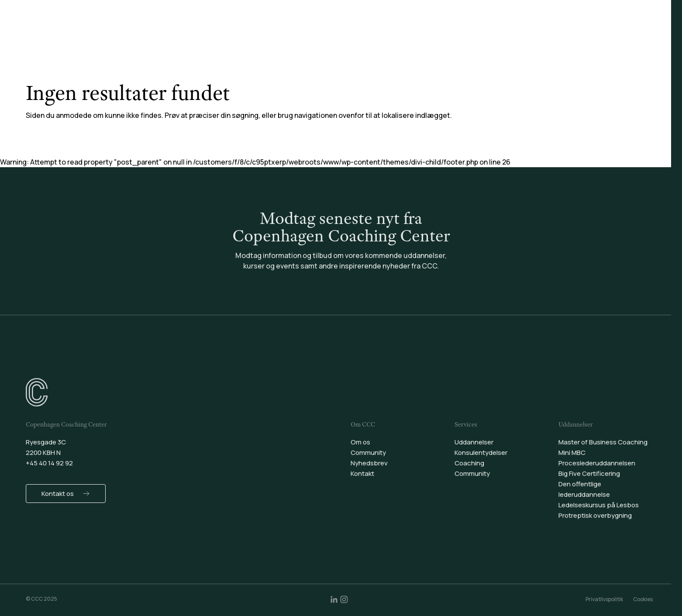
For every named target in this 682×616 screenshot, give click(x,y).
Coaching (381, 30)
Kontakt (362, 473)
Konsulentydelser (320, 30)
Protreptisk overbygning (595, 515)
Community (432, 30)
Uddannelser (253, 30)
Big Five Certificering (589, 473)
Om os (360, 442)
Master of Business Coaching (603, 442)
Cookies (643, 599)
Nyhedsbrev (369, 463)
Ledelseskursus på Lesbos (599, 505)
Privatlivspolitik (604, 599)
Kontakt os (58, 494)
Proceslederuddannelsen (597, 463)
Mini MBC (572, 453)
